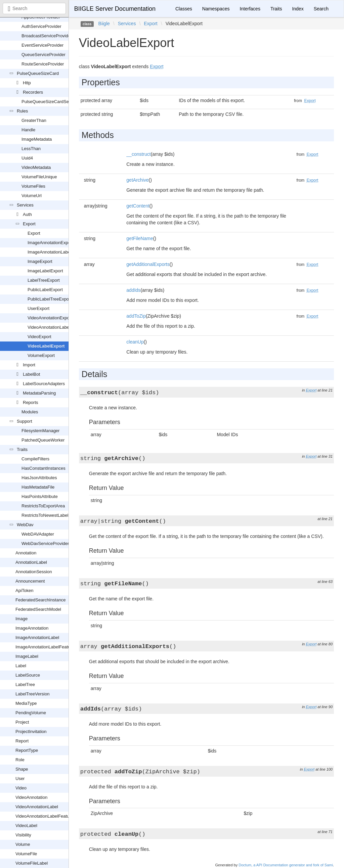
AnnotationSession (34, 572)
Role (20, 760)
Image (21, 619)
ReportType (27, 750)
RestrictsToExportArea (43, 506)
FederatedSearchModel (38, 609)
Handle (28, 130)
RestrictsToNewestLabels (46, 515)
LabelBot (31, 374)
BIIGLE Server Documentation (115, 9)
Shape (22, 769)
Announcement (30, 581)
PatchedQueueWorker (43, 440)
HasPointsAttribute (40, 496)
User (20, 779)
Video (21, 788)
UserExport (38, 308)
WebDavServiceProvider (45, 543)
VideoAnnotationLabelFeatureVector (51, 816)
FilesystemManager (40, 431)
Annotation (26, 553)
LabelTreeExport (44, 280)
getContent (138, 206)
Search (321, 9)
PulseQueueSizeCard (38, 73)
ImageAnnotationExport (50, 243)
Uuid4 (27, 158)
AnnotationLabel (31, 562)
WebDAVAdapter (38, 534)
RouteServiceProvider (43, 64)
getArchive (137, 180)
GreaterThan (34, 120)
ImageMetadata (37, 139)
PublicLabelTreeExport (50, 299)
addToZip (136, 316)
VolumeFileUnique (39, 177)
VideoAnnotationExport (50, 318)
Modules (30, 412)
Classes (184, 9)
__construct (138, 154)
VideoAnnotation (31, 797)
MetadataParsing (39, 393)
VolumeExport (41, 355)
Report (22, 741)
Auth (27, 214)
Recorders (33, 92)
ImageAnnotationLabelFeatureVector (51, 647)
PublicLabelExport (45, 290)
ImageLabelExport (45, 271)
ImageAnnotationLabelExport (56, 252)
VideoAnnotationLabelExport (55, 327)
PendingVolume (31, 713)
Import (29, 365)
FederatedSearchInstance (41, 600)
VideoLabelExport (46, 346)
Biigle (104, 24)
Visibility (23, 835)
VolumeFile (26, 854)
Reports (31, 402)
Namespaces (216, 9)
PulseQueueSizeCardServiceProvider (58, 102)
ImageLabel (27, 656)
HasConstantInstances (44, 468)
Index (298, 9)
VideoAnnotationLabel (37, 807)
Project (22, 722)
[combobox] (34, 8)
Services (25, 205)
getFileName (140, 238)
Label (21, 666)
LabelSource (28, 675)
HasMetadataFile (38, 487)
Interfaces (250, 9)
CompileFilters (35, 459)
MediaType (26, 703)
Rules (22, 111)
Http (27, 83)
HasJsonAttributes (39, 478)
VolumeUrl (32, 196)
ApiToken (24, 590)
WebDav (25, 525)
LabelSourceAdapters (44, 384)
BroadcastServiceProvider (47, 36)
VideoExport (39, 337)
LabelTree (25, 684)
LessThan (31, 149)
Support (25, 421)
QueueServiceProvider (44, 55)
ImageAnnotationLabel (37, 637)
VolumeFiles (33, 186)
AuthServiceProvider (41, 26)
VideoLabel (26, 826)
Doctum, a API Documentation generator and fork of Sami (286, 865)
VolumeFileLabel (32, 863)
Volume (23, 844)
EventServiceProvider (42, 45)
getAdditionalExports (148, 264)
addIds (133, 290)
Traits (22, 449)
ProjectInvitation (31, 732)
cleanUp (135, 342)
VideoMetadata (36, 167)
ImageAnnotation (32, 628)
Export (29, 224)
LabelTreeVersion (32, 694)
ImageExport (40, 261)
